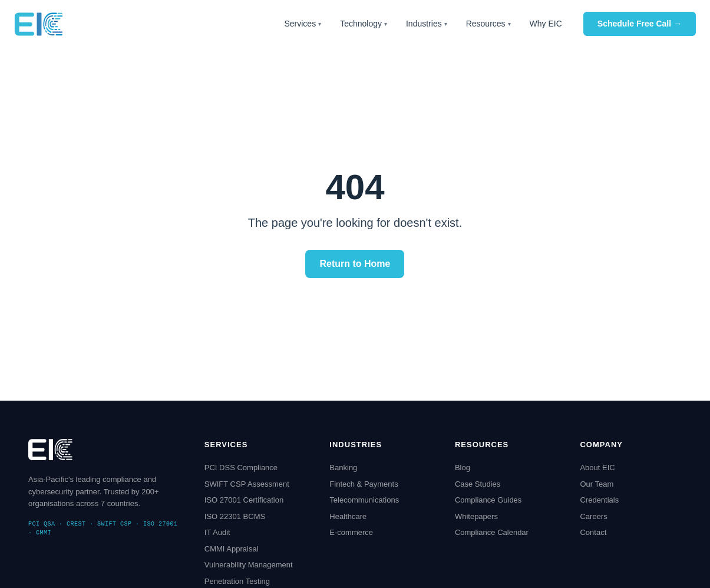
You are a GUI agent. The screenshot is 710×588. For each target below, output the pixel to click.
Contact (593, 532)
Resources (488, 24)
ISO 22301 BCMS (235, 516)
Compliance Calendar (492, 532)
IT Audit (217, 532)
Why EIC (546, 24)
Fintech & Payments (364, 484)
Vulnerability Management (249, 565)
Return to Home (355, 264)
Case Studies (478, 484)
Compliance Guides (488, 500)
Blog (463, 468)
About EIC (597, 468)
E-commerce (351, 532)
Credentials (599, 500)
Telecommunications (364, 500)
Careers (593, 516)
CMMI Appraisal (232, 549)
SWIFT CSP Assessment (247, 484)
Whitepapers (476, 516)
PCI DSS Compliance (241, 468)
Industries (427, 24)
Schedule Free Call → (640, 24)
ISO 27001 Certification (244, 500)
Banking (343, 468)
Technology (364, 24)
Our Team (597, 484)
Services (303, 24)
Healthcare (348, 516)
